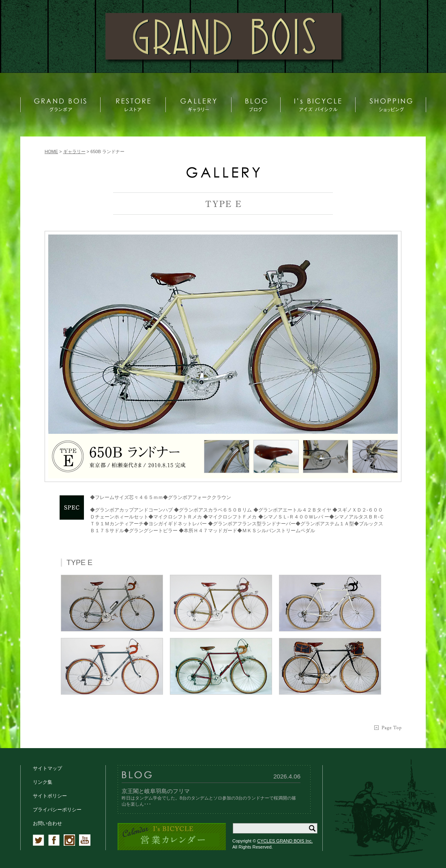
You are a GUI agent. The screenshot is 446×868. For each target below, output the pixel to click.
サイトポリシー (50, 796)
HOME (51, 151)
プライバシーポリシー (57, 810)
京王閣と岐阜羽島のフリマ (156, 791)
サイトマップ (47, 768)
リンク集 (43, 782)
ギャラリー (74, 151)
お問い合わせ (47, 823)
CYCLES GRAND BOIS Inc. (285, 841)
